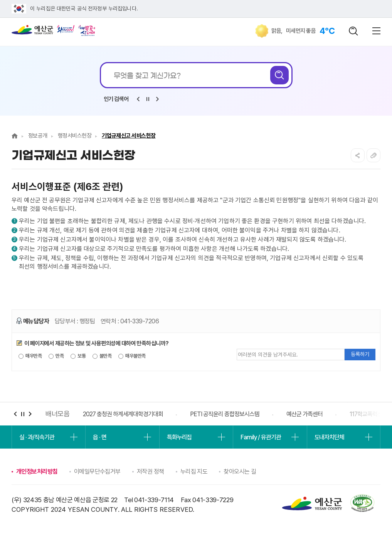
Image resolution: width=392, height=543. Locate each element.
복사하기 (373, 155)
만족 (56, 356)
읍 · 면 (99, 437)
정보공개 (38, 136)
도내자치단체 (329, 437)
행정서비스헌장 (75, 136)
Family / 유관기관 (261, 437)
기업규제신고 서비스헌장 (129, 136)
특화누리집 (179, 437)
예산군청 (32, 32)
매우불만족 (132, 356)
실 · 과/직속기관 (37, 437)
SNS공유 (358, 155)
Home (15, 136)
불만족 (102, 356)
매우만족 (30, 356)
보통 (78, 356)
